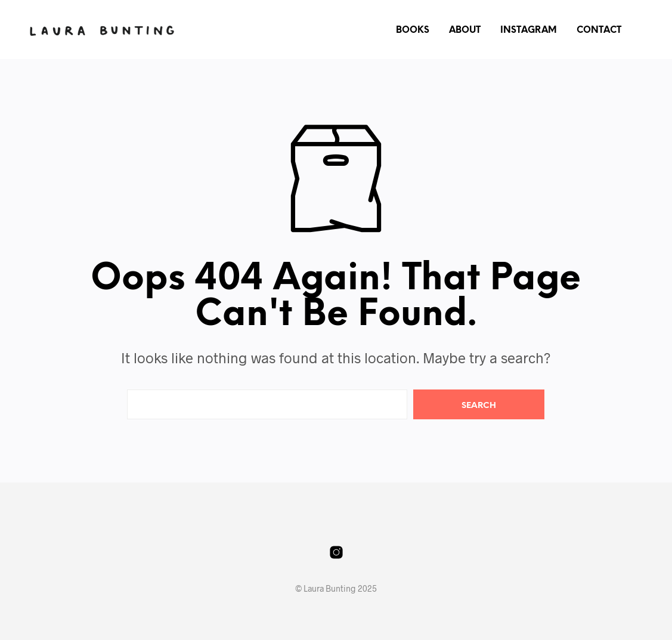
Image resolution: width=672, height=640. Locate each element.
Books (413, 30)
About (465, 30)
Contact (599, 30)
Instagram (529, 30)
